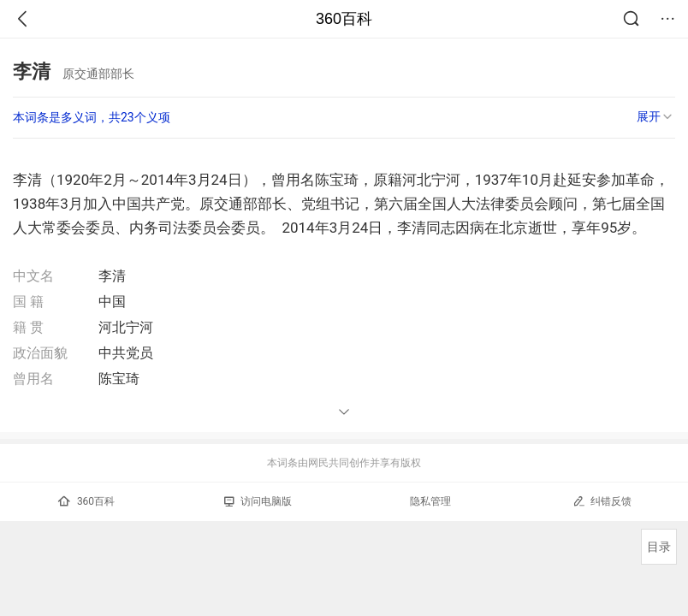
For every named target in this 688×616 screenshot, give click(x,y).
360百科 (344, 19)
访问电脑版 (258, 501)
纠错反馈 (602, 501)
